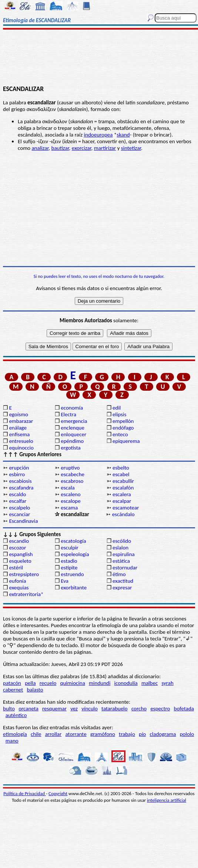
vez (74, 709)
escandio (19, 541)
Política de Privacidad (25, 793)
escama (69, 508)
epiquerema (126, 441)
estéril (16, 568)
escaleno (71, 494)
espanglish (21, 554)
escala (68, 488)
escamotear (126, 508)
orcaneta (28, 709)
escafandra (21, 488)
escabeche (73, 474)
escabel (121, 474)
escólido (122, 541)
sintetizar (131, 148)
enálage (18, 428)
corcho (139, 709)
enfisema (19, 434)
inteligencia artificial (167, 800)
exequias (19, 588)
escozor (17, 548)
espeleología (75, 554)
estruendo (72, 574)
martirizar (105, 148)
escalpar (122, 501)
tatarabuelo (115, 709)
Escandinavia (23, 521)
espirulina (124, 554)
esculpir (70, 548)
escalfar (18, 501)
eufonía (17, 581)
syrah (167, 683)
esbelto (121, 468)
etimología (15, 734)
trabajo (127, 734)
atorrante (76, 734)
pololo (187, 734)
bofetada (184, 709)
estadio (69, 561)
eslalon (120, 548)
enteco (120, 434)
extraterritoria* (26, 594)
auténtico (16, 715)
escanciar (19, 514)
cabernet (13, 690)
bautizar (60, 148)
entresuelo (21, 441)
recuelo (48, 683)
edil (117, 408)
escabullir (123, 481)
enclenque (73, 428)
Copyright (58, 793)
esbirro (17, 474)
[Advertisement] (99, 58)
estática (121, 561)
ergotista (71, 448)
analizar (40, 148)
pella (30, 683)
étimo (119, 574)
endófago (123, 428)
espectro (160, 709)
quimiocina (73, 683)
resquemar (54, 709)
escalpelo (19, 508)
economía (72, 408)
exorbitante (74, 588)
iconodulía (126, 683)
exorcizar (82, 148)
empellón (123, 421)
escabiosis (20, 481)
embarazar (21, 421)
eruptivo (70, 468)
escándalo (123, 514)
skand (123, 135)
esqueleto (20, 561)
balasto (35, 690)
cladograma (163, 734)
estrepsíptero (24, 574)
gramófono (103, 734)
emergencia (74, 421)
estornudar (125, 568)
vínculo (90, 709)
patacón (12, 683)
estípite (69, 568)
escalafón (123, 488)
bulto (9, 709)
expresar (122, 588)
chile (36, 734)
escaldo (17, 494)
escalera (122, 494)
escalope (71, 501)
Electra (68, 414)
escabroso (72, 481)
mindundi (100, 683)
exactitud (123, 581)
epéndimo (72, 441)
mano (12, 741)
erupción (19, 468)
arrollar (53, 734)
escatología (73, 541)
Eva (65, 581)
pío (142, 734)
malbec (150, 683)
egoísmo (19, 414)
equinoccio (21, 448)
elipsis (119, 414)
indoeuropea (98, 135)
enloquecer (73, 434)
